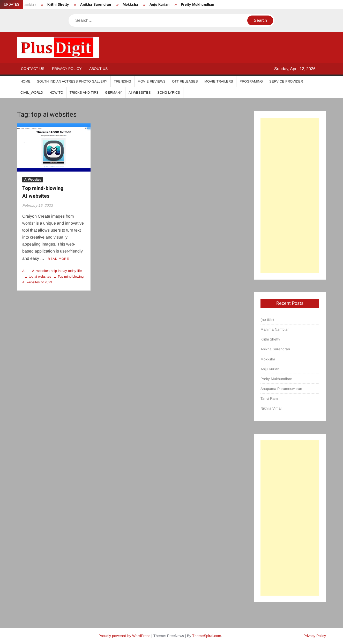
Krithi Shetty (58, 5)
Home (25, 81)
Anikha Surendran (96, 5)
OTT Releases (185, 81)
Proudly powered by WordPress (124, 636)
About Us (98, 69)
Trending (122, 81)
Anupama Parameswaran (281, 389)
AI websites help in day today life (57, 271)
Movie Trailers (219, 81)
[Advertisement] (290, 195)
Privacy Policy (67, 69)
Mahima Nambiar (275, 329)
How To (56, 92)
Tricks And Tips (84, 92)
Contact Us (33, 69)
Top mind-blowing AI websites (43, 192)
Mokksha (130, 5)
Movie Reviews (152, 81)
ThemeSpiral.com (207, 636)
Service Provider (286, 81)
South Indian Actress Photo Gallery (72, 81)
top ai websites (40, 276)
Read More (58, 259)
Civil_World (32, 92)
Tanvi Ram (269, 398)
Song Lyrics (169, 92)
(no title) (267, 320)
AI (24, 271)
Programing (251, 81)
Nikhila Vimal (271, 408)
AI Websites (140, 92)
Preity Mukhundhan (197, 5)
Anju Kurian (159, 5)
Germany (114, 92)
